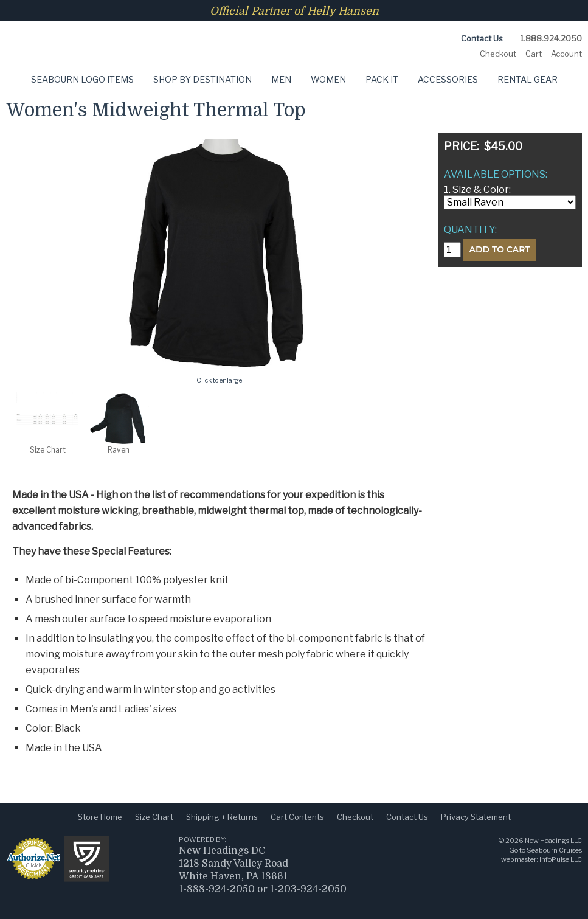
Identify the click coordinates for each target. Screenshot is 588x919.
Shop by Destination (202, 79)
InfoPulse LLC (561, 859)
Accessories (448, 79)
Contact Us (482, 38)
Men (281, 79)
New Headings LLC (553, 841)
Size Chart (154, 817)
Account (566, 54)
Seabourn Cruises (554, 850)
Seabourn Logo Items (82, 79)
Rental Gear (527, 79)
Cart (534, 54)
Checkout (498, 54)
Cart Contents (297, 817)
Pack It (382, 79)
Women (328, 79)
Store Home (100, 817)
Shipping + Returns (222, 817)
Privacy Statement (476, 817)
